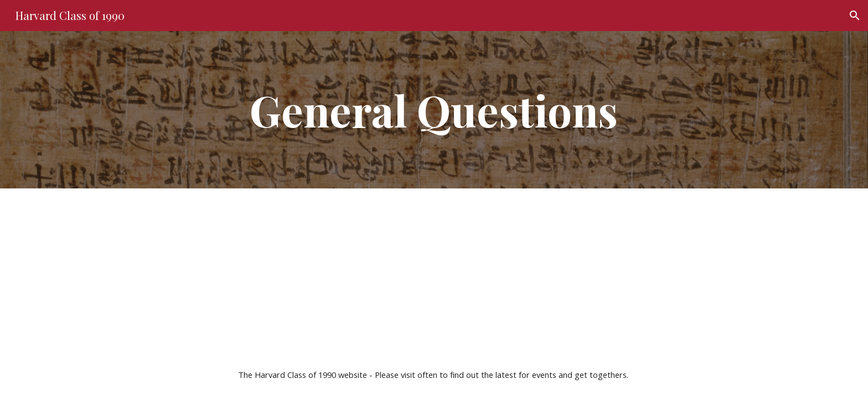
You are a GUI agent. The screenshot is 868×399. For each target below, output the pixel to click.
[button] (855, 16)
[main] (434, 110)
